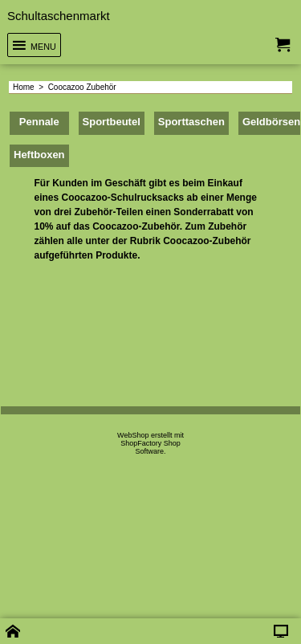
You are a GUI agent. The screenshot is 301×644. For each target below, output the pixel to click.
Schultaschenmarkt (59, 16)
